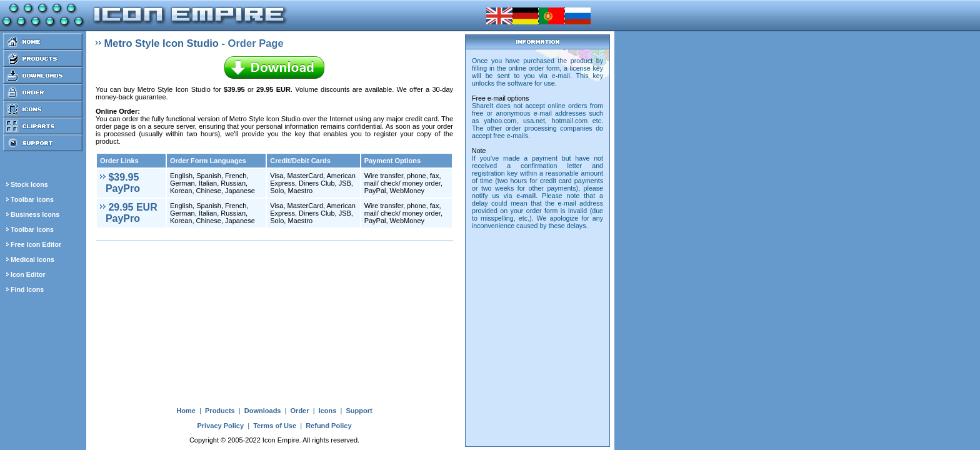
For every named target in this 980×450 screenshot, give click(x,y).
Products (220, 411)
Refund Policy (328, 426)
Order (300, 411)
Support (359, 411)
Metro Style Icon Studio (162, 43)
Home (186, 411)
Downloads (263, 411)
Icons (328, 411)
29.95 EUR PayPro (129, 213)
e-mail (526, 196)
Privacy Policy (220, 426)
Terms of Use (275, 426)
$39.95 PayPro (120, 183)
